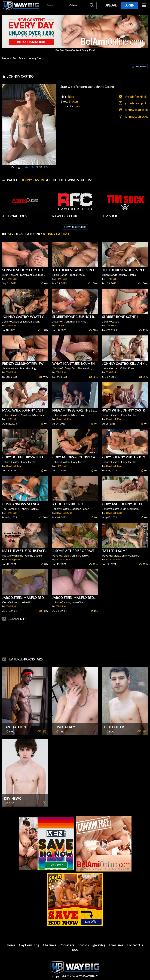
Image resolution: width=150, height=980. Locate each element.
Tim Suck (61, 325)
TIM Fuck (11, 279)
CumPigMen (13, 559)
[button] (76, 5)
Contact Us (135, 945)
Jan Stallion (15, 727)
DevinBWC (13, 798)
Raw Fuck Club (64, 419)
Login (129, 5)
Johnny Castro (37, 58)
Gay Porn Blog (29, 945)
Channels (50, 945)
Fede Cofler (114, 727)
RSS (75, 950)
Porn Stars (19, 58)
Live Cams (116, 945)
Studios (83, 945)
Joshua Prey (65, 727)
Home (6, 58)
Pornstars (67, 945)
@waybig (99, 945)
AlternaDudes (64, 559)
